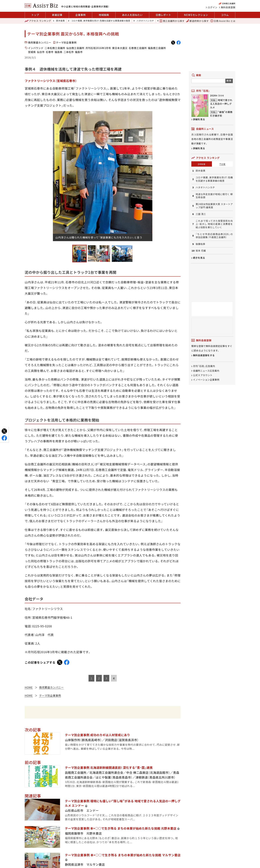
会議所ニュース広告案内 (206, 371)
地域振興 (104, 15)
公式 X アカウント (203, 375)
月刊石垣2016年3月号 (98, 48)
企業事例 (81, 15)
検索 (229, 81)
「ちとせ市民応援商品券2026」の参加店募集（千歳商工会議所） (214, 236)
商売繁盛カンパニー (40, 42)
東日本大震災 (120, 48)
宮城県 (32, 52)
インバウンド (36, 48)
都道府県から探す (197, 21)
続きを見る (199, 258)
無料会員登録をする (204, 355)
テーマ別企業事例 (66, 42)
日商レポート (163, 15)
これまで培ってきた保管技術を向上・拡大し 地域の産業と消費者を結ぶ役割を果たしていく (214, 224)
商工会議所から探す (172, 21)
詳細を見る (199, 119)
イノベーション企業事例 (206, 380)
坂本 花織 (201, 251)
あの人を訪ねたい (132, 15)
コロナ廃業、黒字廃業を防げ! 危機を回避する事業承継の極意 (101, 21)
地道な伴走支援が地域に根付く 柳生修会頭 (214, 196)
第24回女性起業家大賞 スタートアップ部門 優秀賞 (214, 206)
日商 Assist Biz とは (223, 21)
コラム (225, 15)
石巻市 (50, 52)
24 (202, 164)
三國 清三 (201, 214)
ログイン (213, 7)
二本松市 (69, 52)
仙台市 (41, 52)
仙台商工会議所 (75, 48)
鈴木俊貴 (60, 21)
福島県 (59, 52)
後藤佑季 (200, 244)
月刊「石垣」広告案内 (204, 366)
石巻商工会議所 (138, 48)
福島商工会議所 (157, 48)
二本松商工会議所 (55, 48)
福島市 (79, 52)
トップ (35, 15)
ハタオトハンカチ (145, 21)
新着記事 (57, 15)
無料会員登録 (228, 7)
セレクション (196, 15)
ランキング (38, 21)
